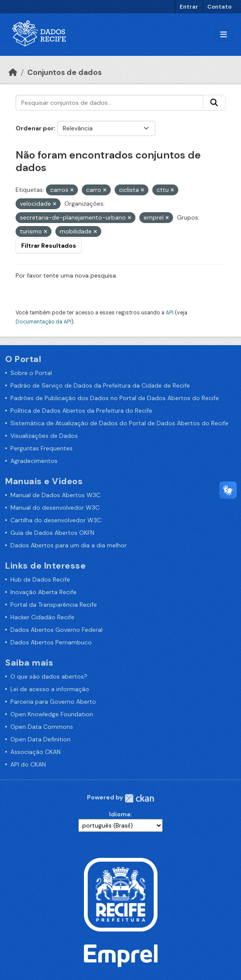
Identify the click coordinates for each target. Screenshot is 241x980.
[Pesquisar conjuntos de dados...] (109, 103)
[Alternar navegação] (223, 35)
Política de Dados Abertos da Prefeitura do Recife (81, 411)
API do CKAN (28, 764)
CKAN (139, 798)
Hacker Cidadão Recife (42, 617)
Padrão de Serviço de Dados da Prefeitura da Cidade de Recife (100, 385)
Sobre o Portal (31, 373)
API (170, 313)
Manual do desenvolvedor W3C (55, 508)
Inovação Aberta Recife (43, 592)
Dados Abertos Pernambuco (51, 642)
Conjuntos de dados (64, 72)
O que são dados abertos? (49, 676)
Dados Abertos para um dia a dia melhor (69, 545)
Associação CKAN (35, 752)
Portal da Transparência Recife (54, 605)
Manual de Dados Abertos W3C (55, 495)
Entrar (189, 7)
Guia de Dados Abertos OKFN (52, 533)
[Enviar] (214, 103)
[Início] (13, 72)
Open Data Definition (40, 739)
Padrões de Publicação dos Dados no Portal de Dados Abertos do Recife (115, 398)
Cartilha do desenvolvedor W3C (56, 520)
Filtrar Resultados (49, 246)
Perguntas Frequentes (42, 448)
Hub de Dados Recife (40, 579)
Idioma (120, 814)
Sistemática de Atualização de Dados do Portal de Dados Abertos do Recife (119, 423)
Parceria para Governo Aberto (53, 702)
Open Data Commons (42, 727)
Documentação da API (43, 322)
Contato (219, 7)
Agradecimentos (34, 461)
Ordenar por (35, 128)
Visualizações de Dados (44, 436)
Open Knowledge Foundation (52, 714)
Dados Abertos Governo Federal (56, 630)
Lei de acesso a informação (50, 689)
